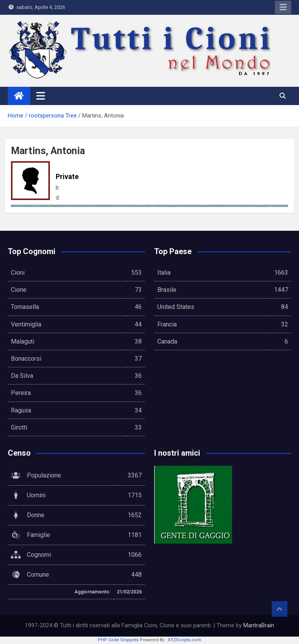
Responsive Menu (283, 7)
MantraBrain (259, 625)
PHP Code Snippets (118, 640)
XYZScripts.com (185, 640)
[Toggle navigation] (41, 96)
